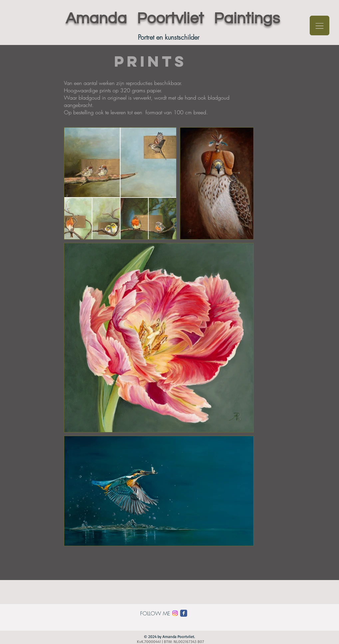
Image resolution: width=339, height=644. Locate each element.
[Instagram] (175, 613)
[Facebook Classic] (184, 613)
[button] (320, 25)
